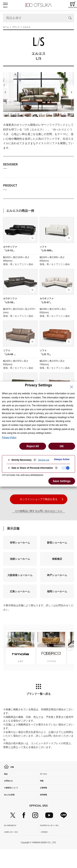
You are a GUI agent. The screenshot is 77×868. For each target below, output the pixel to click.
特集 (43, 788)
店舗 (10, 768)
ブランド (16, 27)
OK (62, 446)
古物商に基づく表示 (12, 849)
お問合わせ (11, 788)
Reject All (33, 446)
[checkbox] (65, 468)
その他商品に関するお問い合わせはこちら (39, 511)
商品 (7, 778)
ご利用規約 (45, 849)
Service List (44, 460)
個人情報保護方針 (11, 841)
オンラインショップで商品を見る (39, 499)
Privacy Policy (9, 437)
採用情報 (46, 808)
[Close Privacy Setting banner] (72, 387)
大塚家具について (15, 798)
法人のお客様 (12, 808)
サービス (46, 778)
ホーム (6, 27)
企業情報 (46, 798)
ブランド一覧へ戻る (38, 690)
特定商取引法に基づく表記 (50, 841)
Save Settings (62, 481)
